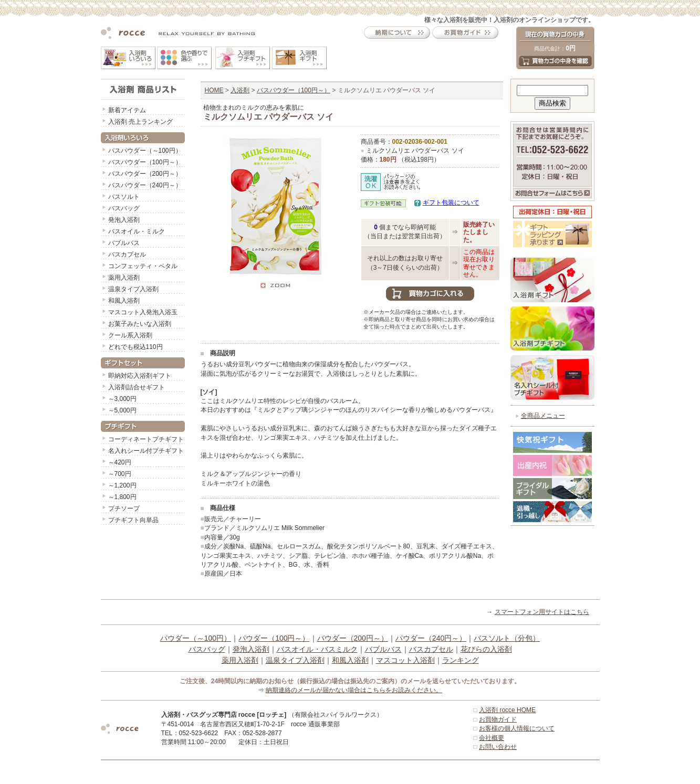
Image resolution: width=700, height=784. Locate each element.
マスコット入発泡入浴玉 (143, 312)
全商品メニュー (543, 416)
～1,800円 (122, 497)
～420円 (120, 462)
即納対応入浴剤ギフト (140, 376)
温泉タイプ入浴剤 (133, 289)
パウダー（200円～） (353, 638)
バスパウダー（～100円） (145, 151)
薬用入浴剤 (124, 278)
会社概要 (492, 738)
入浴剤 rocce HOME (507, 710)
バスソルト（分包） (507, 638)
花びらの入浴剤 (486, 649)
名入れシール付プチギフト (146, 451)
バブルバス (124, 243)
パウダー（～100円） (196, 638)
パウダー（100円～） (274, 638)
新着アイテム (127, 110)
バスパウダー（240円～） (145, 185)
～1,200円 (122, 485)
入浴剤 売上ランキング (140, 122)
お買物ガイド (498, 719)
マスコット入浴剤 (405, 660)
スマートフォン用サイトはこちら (542, 612)
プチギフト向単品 (133, 520)
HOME (214, 90)
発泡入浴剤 (124, 220)
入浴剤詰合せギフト (137, 387)
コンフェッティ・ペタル (143, 266)
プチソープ (124, 508)
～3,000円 (122, 399)
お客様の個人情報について (517, 728)
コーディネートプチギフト (146, 439)
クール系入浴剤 (130, 335)
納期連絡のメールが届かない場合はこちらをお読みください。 (354, 690)
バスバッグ (124, 208)
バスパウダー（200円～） (145, 174)
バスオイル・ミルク (137, 231)
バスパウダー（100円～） (145, 162)
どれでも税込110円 (135, 347)
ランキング (461, 660)
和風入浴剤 (124, 301)
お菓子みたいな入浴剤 (140, 324)
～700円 (120, 474)
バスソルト (124, 197)
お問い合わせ (498, 747)
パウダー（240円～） (431, 638)
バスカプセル (127, 255)
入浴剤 (240, 90)
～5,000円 (122, 410)
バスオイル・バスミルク (317, 649)
